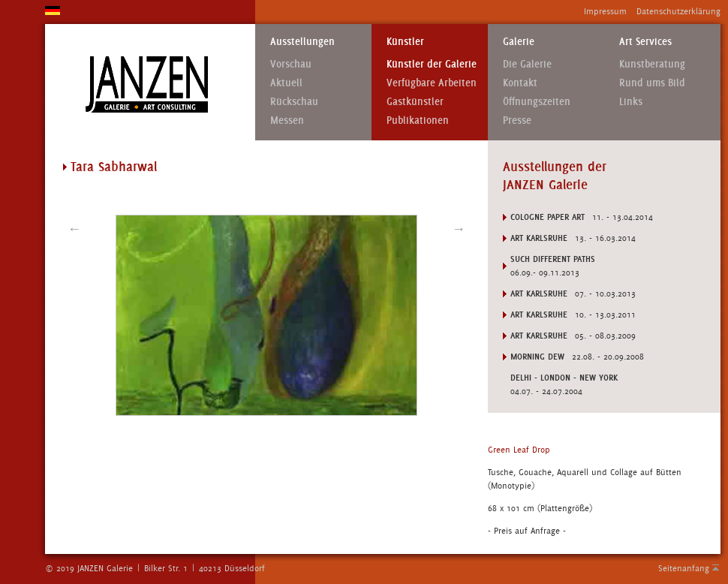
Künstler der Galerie (432, 64)
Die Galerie (527, 64)
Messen (287, 120)
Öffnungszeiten (537, 102)
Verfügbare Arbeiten (432, 83)
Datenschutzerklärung (678, 11)
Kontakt (520, 83)
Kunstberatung (652, 64)
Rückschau (294, 102)
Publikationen (418, 120)
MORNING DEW (537, 357)
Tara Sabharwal (114, 167)
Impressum (605, 11)
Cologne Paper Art (548, 217)
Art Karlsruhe (539, 238)
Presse (517, 120)
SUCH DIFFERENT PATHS (553, 259)
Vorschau (291, 64)
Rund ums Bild (652, 83)
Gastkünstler (415, 102)
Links (631, 102)
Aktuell (286, 83)
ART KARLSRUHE (539, 336)
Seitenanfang (684, 568)
